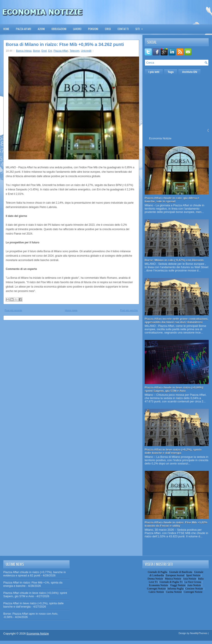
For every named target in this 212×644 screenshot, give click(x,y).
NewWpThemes (199, 633)
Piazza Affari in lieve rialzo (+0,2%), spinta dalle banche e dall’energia (173, 451)
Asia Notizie (189, 579)
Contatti (123, 29)
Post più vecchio (129, 310)
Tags (171, 72)
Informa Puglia (176, 589)
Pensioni (93, 29)
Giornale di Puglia (157, 572)
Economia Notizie (160, 138)
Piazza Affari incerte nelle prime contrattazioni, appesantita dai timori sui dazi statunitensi (176, 320)
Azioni (41, 29)
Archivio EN (189, 72)
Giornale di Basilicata (181, 572)
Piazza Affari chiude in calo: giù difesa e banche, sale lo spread (172, 200)
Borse (36, 51)
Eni (50, 51)
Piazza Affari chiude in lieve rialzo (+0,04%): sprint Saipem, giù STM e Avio (174, 389)
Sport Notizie (193, 575)
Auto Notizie (194, 585)
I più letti (154, 72)
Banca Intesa (24, 51)
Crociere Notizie (194, 589)
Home (6, 29)
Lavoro (77, 29)
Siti (140, 27)
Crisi (108, 29)
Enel (44, 51)
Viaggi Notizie (178, 585)
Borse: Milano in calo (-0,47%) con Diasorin (174, 260)
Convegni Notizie (156, 589)
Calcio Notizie (156, 592)
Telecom (75, 51)
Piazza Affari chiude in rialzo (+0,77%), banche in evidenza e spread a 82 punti (35, 574)
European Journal (175, 575)
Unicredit (86, 51)
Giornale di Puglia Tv (171, 582)
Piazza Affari (24, 29)
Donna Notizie (155, 579)
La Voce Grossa (193, 582)
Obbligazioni (59, 29)
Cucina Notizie (174, 592)
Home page (71, 310)
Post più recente (13, 310)
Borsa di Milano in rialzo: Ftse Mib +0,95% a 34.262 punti (65, 44)
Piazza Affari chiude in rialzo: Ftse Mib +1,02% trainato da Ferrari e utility (176, 524)
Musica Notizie (173, 579)
